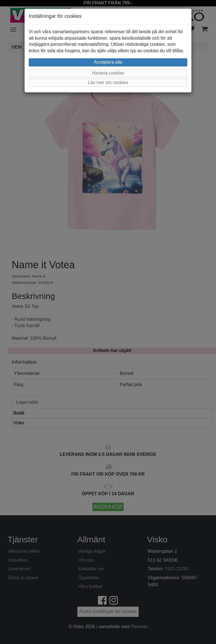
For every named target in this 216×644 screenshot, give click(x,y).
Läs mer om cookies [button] (108, 82)
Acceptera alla (108, 62)
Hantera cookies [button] (108, 73)
